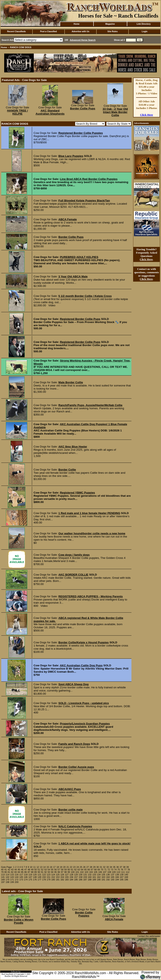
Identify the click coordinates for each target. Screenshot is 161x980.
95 (56, 872)
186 (80, 880)
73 (112, 870)
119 (30, 875)
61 (72, 870)
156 (71, 877)
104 (91, 872)
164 (108, 877)
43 (12, 870)
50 (36, 870)
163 (103, 877)
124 (53, 875)
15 (48, 867)
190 (99, 880)
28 (91, 867)
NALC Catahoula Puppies (75, 826)
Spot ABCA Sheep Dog (74, 684)
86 (26, 872)
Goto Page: (7, 867)
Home (77, 24)
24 (78, 867)
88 (32, 872)
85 (22, 872)
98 (65, 872)
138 (117, 875)
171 (12, 880)
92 (45, 872)
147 (30, 877)
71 (105, 870)
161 (94, 877)
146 (26, 877)
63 (79, 870)
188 (90, 880)
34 (111, 867)
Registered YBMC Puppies (77, 493)
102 (82, 872)
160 (90, 877)
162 (99, 877)
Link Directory (143, 24)
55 (52, 870)
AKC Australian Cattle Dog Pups (81, 665)
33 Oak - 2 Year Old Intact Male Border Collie (115, 112)
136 (108, 875)
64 (82, 870)
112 (127, 872)
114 (8, 875)
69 (99, 870)
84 (19, 872)
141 (3, 877)
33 (108, 867)
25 (81, 867)
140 (126, 875)
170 (8, 880)
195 (122, 880)
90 (39, 872)
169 (3, 880)
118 (26, 875)
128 (71, 875)
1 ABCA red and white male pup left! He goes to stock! (94, 843)
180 (53, 880)
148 (35, 877)
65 (85, 870)
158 (80, 877)
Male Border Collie (71, 382)
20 (64, 867)
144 (17, 877)
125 (58, 875)
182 (62, 880)
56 (56, 870)
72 (109, 870)
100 (73, 872)
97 (62, 872)
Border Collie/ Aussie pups (76, 767)
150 (44, 877)
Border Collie (67, 470)
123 (49, 875)
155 (67, 877)
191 (103, 880)
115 (12, 875)
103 (86, 872)
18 (58, 867)
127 (67, 875)
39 (127, 867)
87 (29, 872)
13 (41, 867)
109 (114, 872)
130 (80, 875)
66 (89, 870)
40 (2, 870)
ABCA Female (68, 219)
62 (75, 870)
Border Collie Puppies (84, 914)
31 (101, 867)
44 (16, 870)
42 (9, 870)
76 (122, 870)
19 (61, 867)
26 (84, 867)
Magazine (110, 24)
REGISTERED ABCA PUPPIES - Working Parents (91, 596)
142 (8, 877)
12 (38, 867)
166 (117, 877)
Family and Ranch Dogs (74, 744)
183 (67, 880)
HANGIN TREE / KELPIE (18, 112)
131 (85, 875)
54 (49, 870)
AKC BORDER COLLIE (73, 575)
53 (45, 870)
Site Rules (113, 31)
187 (85, 880)
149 (39, 877)
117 (21, 875)
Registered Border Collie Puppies (81, 133)
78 (129, 870)
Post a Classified (48, 31)
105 (96, 872)
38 (124, 867)
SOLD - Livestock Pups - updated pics (84, 703)
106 (100, 872)
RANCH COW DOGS (21, 47)
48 (29, 870)
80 (6, 872)
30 (98, 867)
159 (85, 877)
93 (49, 872)
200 (17, 882)
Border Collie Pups (83, 108)
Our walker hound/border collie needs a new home (92, 533)
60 (69, 870)
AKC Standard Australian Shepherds (50, 112)
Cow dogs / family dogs (74, 555)
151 (49, 877)
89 (36, 872)
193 (113, 880)
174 (26, 880)
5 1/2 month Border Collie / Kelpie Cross (85, 296)
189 (94, 880)
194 (117, 880)
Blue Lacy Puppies (71, 156)
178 (44, 880)
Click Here (147, 115)
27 (88, 867)
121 (39, 875)
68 (95, 870)
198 (8, 882)
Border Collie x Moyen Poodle (19, 921)
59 (65, 870)
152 (53, 877)
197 (3, 882)
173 (21, 880)
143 (12, 877)
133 (94, 875)
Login (145, 31)
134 (99, 875)
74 (115, 870)
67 (92, 870)
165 (113, 877)
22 (71, 867)
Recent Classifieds (16, 31)
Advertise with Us (80, 31)
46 (22, 870)
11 (34, 867)
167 (122, 877)
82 (12, 872)
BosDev (8, 976)
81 (9, 872)
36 (118, 867)
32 (104, 867)
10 (31, 867)
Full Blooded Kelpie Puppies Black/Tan (84, 201)
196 (126, 880)
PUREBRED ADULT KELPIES (79, 257)
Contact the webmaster (149, 936)
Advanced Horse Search (83, 40)
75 (119, 870)
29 (94, 867)
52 (42, 870)
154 (62, 877)
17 (54, 867)
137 (113, 875)
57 (59, 870)
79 (2, 872)
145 (21, 877)
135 (103, 875)
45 (19, 870)
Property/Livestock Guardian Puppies (85, 724)
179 (49, 880)
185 (76, 880)
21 (68, 867)
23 (74, 867)
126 (62, 875)
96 (59, 872)
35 (114, 867)
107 (105, 872)
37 (121, 867)
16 (51, 867)
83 (16, 872)
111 (123, 872)
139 (122, 875)
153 (58, 877)
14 (44, 867)
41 (6, 870)
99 (69, 872)
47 (26, 870)
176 (35, 880)
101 (77, 872)
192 (108, 880)
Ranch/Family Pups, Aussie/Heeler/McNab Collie (90, 405)
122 (44, 875)
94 (52, 872)
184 (71, 880)
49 (32, 870)
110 (118, 872)
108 (109, 872)
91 (42, 872)
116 (17, 875)
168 (126, 877)
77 (125, 870)
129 (76, 875)
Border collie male (71, 810)
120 (35, 875)
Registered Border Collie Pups (80, 319)
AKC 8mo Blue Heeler (73, 447)
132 (90, 875)
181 (58, 880)
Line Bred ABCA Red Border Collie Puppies (89, 179)
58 (62, 870)
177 (39, 880)
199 (12, 882)
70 (102, 870)
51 (39, 870)
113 (3, 875)
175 (30, 880)
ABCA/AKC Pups (70, 789)
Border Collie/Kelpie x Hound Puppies (84, 642)
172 (17, 880)
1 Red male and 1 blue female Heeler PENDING (89, 513)
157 (76, 877)
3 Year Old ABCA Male (73, 276)
